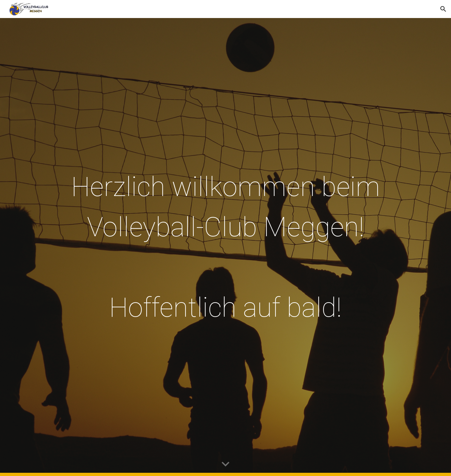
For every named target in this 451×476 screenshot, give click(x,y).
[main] (225, 247)
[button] (443, 9)
